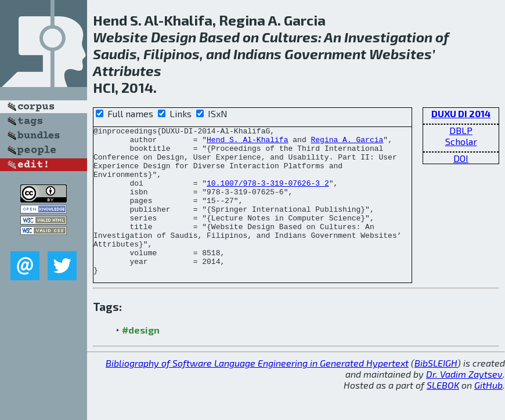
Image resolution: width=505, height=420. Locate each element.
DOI (461, 158)
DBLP (461, 130)
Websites (401, 54)
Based (219, 37)
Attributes (127, 70)
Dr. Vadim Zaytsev (464, 403)
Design (174, 37)
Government (325, 54)
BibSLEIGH (436, 392)
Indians (257, 54)
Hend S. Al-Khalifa (247, 143)
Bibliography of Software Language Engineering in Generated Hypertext (257, 392)
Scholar (461, 141)
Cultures (290, 37)
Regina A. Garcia (347, 143)
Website (120, 37)
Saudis (115, 54)
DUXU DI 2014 (461, 113)
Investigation (388, 37)
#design (141, 359)
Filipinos (172, 54)
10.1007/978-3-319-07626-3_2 (268, 195)
